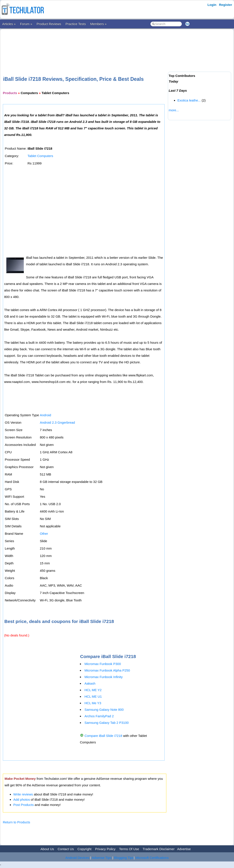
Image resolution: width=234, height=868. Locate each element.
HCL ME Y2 (93, 690)
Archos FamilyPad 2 (99, 716)
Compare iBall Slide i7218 (103, 736)
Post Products (23, 805)
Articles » (9, 24)
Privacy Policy (105, 849)
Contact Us (66, 849)
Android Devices (77, 858)
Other (44, 534)
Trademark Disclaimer (159, 849)
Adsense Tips (102, 858)
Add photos (22, 799)
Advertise (184, 849)
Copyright (84, 849)
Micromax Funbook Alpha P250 (107, 670)
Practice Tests (76, 24)
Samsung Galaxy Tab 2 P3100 (107, 723)
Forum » (26, 24)
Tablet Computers (40, 156)
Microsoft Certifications (152, 858)
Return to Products (16, 822)
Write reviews (23, 794)
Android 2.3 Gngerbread (57, 422)
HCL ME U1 (93, 696)
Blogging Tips (124, 858)
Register (225, 5)
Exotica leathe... (189, 100)
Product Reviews (49, 24)
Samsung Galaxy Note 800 (104, 710)
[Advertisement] (84, 46)
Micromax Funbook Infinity (104, 677)
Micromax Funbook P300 (103, 664)
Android (45, 415)
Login (212, 5)
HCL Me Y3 (93, 703)
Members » (98, 24)
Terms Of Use (129, 849)
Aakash (90, 683)
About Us (47, 849)
